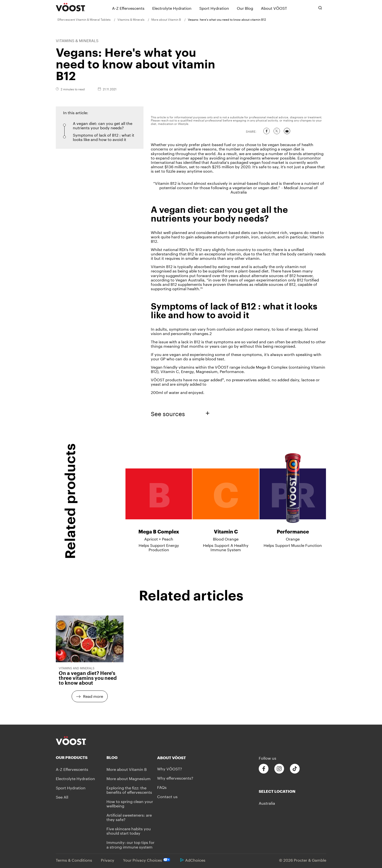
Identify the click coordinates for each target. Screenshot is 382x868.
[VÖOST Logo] (70, 7)
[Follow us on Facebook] (264, 769)
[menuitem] (86, 19)
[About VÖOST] (274, 8)
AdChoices (193, 860)
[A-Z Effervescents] (128, 8)
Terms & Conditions (74, 860)
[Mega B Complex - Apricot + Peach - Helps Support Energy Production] (159, 498)
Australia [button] (267, 803)
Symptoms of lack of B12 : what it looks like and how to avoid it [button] (104, 137)
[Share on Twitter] (277, 131)
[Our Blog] (245, 8)
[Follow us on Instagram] (279, 769)
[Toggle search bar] (320, 8)
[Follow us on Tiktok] (295, 769)
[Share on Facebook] (267, 131)
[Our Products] (81, 757)
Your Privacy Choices (147, 860)
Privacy (108, 860)
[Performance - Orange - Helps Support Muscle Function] (293, 496)
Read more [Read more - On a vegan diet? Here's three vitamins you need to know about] (93, 696)
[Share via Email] (287, 131)
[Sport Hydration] (214, 8)
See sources (180, 413)
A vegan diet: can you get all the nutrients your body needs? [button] (103, 125)
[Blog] (132, 757)
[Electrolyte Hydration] (172, 8)
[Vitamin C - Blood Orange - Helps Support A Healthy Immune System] (226, 498)
